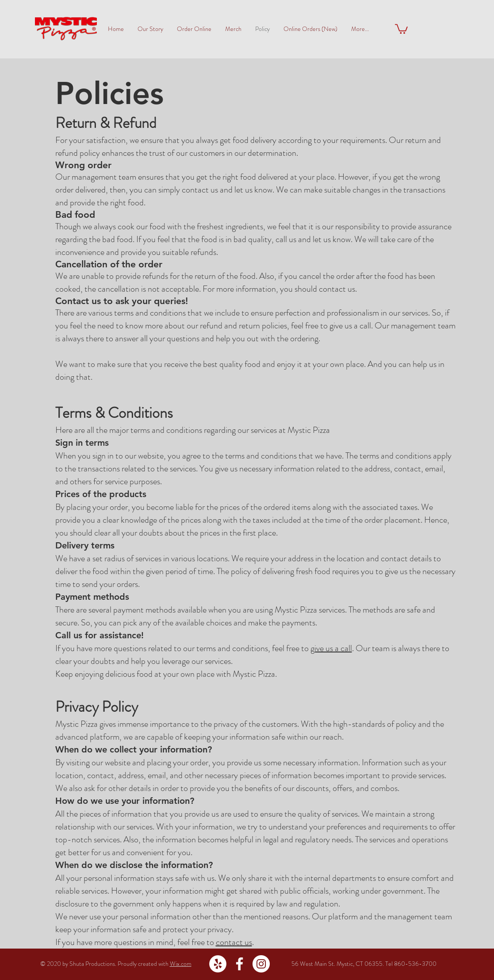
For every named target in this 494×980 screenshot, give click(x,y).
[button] (401, 28)
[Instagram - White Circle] (261, 964)
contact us (234, 942)
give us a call (331, 648)
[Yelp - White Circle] (218, 964)
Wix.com (181, 964)
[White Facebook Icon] (239, 964)
